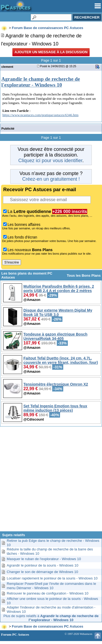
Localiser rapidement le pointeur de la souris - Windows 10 (52, 578)
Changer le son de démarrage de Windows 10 (42, 572)
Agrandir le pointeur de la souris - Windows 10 (43, 565)
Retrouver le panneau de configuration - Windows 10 (48, 593)
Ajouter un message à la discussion (51, 52)
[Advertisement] (50, 481)
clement (7, 67)
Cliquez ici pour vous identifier (50, 161)
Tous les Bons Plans (84, 275)
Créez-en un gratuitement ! (51, 179)
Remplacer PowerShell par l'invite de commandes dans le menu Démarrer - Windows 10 (51, 586)
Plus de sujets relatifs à (51, 618)
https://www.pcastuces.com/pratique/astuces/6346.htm (41, 115)
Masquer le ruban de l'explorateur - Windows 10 (44, 559)
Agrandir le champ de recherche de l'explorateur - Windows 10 (41, 82)
